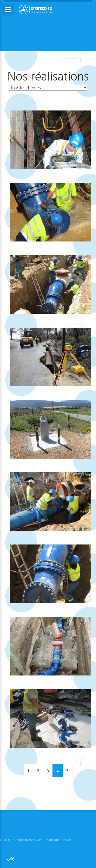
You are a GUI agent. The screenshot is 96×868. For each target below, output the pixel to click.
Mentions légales (58, 840)
